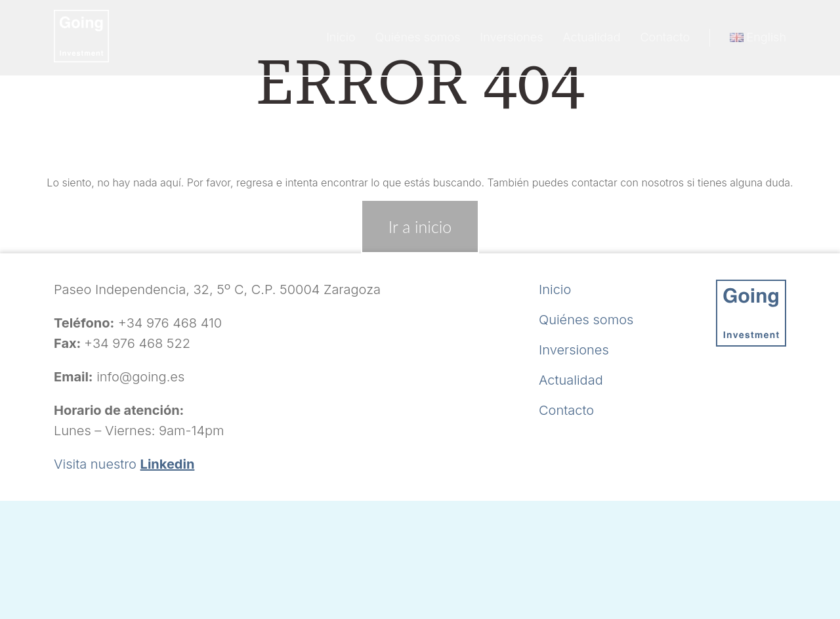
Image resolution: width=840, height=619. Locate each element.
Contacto (665, 37)
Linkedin (168, 464)
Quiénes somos (418, 37)
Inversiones (512, 37)
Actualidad (592, 37)
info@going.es (140, 377)
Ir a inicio (420, 226)
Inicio (341, 37)
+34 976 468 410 (170, 323)
